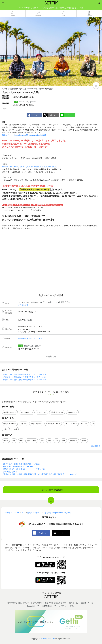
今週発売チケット (10, 412)
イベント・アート (71, 424)
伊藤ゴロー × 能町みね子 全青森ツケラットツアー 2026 (25, 374)
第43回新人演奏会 (10, 472)
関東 (21, 441)
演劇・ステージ (36, 424)
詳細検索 (95, 446)
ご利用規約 (37, 603)
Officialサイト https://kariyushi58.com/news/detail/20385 (24, 135)
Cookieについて (33, 606)
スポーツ (24, 424)
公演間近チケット (57, 412)
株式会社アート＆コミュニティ (30, 339)
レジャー (84, 424)
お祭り (6, 429)
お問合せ (63, 606)
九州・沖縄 (73, 441)
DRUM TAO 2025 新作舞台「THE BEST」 (20, 466)
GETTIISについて (49, 606)
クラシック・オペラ (53, 424)
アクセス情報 (23, 305)
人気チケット (42, 412)
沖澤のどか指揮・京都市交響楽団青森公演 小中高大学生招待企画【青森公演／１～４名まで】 (41, 474)
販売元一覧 (73, 603)
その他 (15, 429)
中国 (57, 441)
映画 (93, 424)
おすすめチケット (27, 412)
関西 (49, 441)
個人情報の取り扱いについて (18, 603)
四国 (64, 441)
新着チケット (72, 412)
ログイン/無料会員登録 (51, 490)
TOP (51, 501)
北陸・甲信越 (32, 441)
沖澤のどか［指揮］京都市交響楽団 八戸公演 (21, 464)
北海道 (6, 441)
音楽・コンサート (10, 424)
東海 (42, 441)
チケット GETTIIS (48, 639)
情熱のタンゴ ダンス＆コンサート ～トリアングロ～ (25, 469)
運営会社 (73, 606)
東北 (14, 441)
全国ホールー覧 (87, 603)
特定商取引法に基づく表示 (55, 603)
